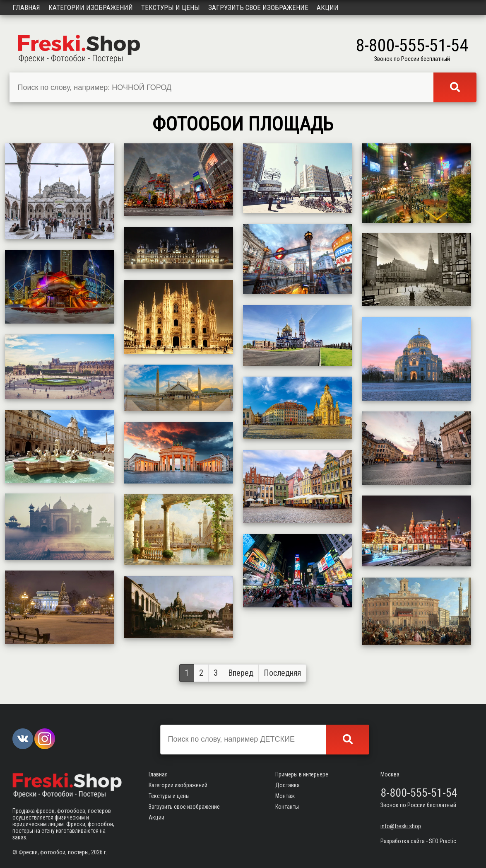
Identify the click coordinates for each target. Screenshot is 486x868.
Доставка (288, 785)
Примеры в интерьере (302, 774)
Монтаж (285, 796)
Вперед (241, 673)
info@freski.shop (401, 826)
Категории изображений (91, 7)
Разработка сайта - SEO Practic (418, 841)
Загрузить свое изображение (258, 7)
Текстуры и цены (171, 7)
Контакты (287, 807)
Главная (26, 7)
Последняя (282, 673)
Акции (328, 7)
